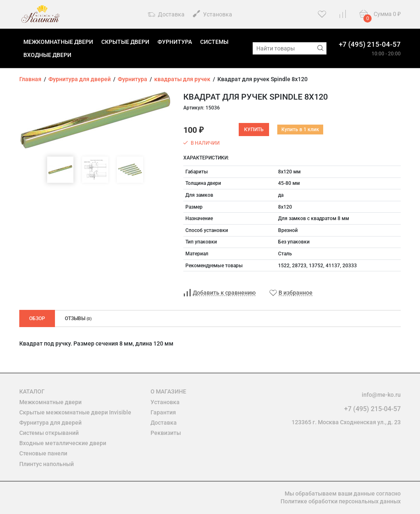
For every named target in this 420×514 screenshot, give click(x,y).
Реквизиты (166, 433)
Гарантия (163, 412)
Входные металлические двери (63, 443)
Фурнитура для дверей (50, 423)
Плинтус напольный (47, 464)
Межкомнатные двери (58, 42)
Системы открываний (49, 433)
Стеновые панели (43, 453)
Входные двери (47, 55)
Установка (212, 14)
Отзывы (78, 318)
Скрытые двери (125, 42)
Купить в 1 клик (300, 130)
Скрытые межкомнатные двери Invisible (75, 412)
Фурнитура (175, 42)
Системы (214, 42)
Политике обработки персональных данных (341, 501)
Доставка (166, 15)
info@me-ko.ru (381, 395)
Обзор (37, 318)
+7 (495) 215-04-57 (370, 44)
